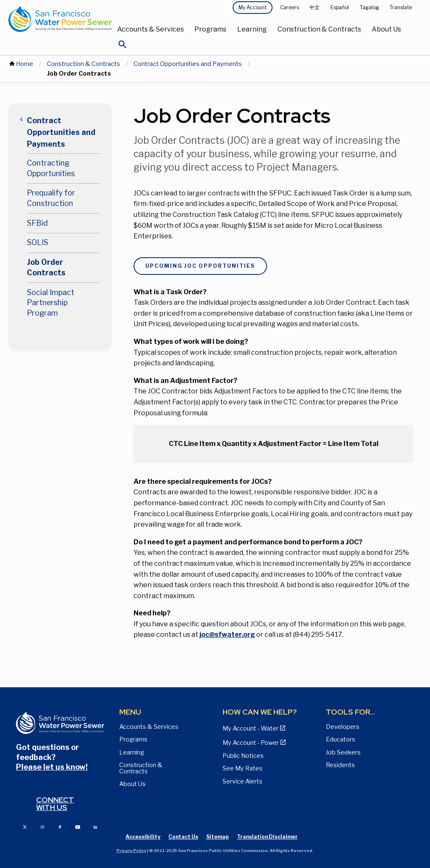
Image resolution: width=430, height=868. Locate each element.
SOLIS (38, 242)
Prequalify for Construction (51, 198)
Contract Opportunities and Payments (188, 64)
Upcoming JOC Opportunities (200, 266)
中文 (315, 7)
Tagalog (370, 7)
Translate (401, 7)
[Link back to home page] (60, 19)
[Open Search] (123, 47)
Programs (210, 29)
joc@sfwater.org (227, 635)
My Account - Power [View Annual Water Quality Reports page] (251, 743)
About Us (386, 29)
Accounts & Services (151, 29)
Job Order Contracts (46, 267)
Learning (252, 29)
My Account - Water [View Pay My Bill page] (250, 728)
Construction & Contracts (319, 29)
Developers (343, 727)
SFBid (37, 223)
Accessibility (143, 837)
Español (340, 7)
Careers (290, 7)
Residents (340, 765)
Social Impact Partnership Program (51, 303)
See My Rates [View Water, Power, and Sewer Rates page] (243, 768)
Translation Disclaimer (267, 837)
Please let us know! (52, 767)
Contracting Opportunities (51, 168)
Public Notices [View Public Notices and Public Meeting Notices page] (243, 756)
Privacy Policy (131, 851)
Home (25, 64)
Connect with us (55, 803)
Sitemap (218, 837)
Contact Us (183, 837)
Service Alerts (243, 781)
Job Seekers (343, 752)
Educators (341, 739)
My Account (253, 7)
